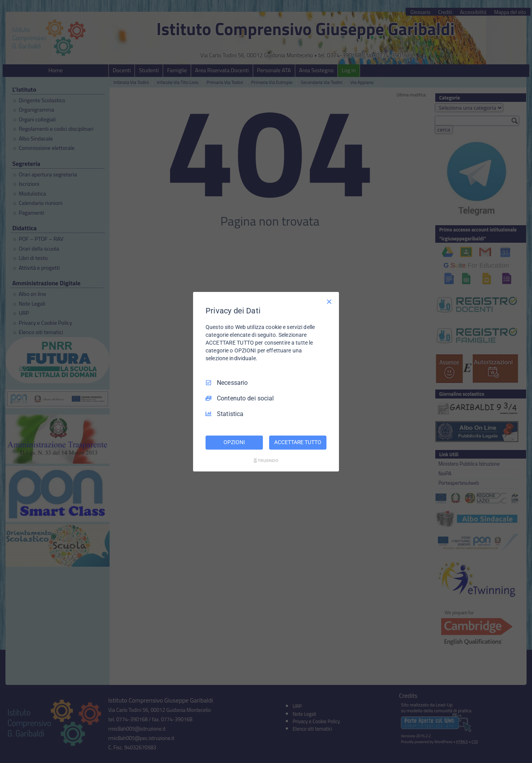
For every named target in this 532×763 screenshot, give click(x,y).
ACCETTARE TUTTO (298, 442)
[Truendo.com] (266, 461)
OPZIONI (234, 442)
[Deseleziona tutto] (329, 301)
